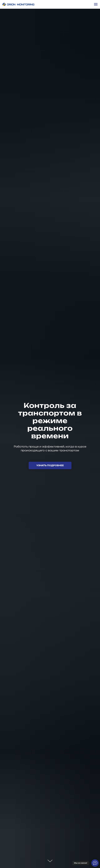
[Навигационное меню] (96, 4)
